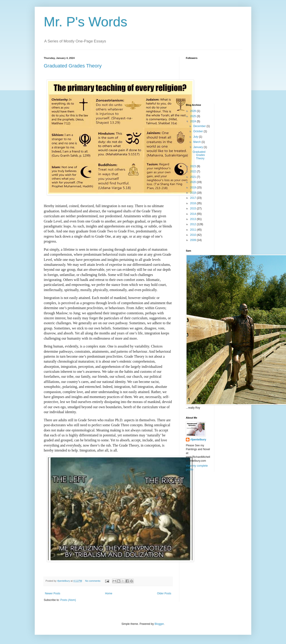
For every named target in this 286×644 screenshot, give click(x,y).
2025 (194, 116)
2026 (194, 111)
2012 (194, 224)
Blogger (159, 624)
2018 (194, 193)
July (196, 137)
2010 (194, 235)
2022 (194, 171)
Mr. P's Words (85, 22)
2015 (194, 208)
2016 (194, 203)
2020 (194, 182)
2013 (194, 219)
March (197, 142)
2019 (194, 188)
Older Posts (164, 593)
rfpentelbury (198, 440)
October (198, 131)
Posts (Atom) (68, 600)
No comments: (93, 581)
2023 (194, 166)
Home (109, 593)
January (198, 147)
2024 (194, 121)
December (200, 126)
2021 (194, 177)
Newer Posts (53, 593)
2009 (194, 240)
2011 (194, 230)
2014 (194, 214)
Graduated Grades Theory (73, 66)
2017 (194, 198)
